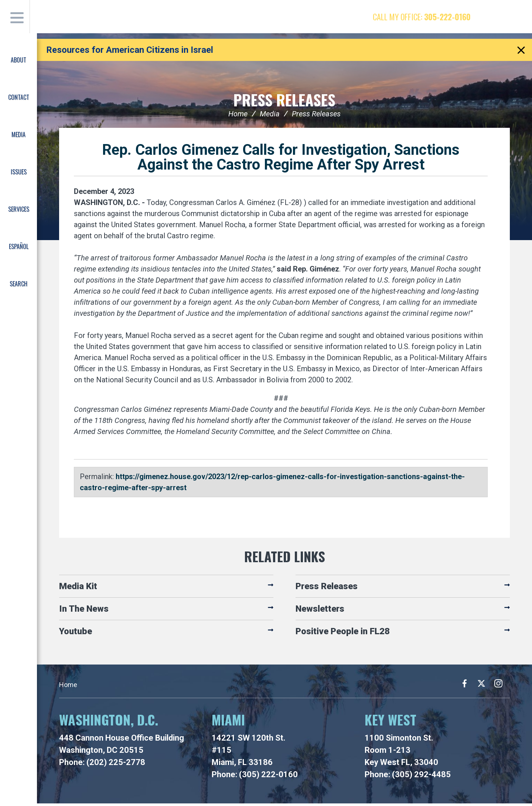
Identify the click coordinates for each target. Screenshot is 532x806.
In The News (84, 611)
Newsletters (320, 611)
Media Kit (78, 589)
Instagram (515, 17)
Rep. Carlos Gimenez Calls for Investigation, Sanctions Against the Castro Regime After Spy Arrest (281, 160)
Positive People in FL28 (343, 634)
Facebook (486, 17)
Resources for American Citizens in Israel (130, 50)
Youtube (76, 634)
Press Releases (285, 101)
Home (238, 116)
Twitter (500, 17)
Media (270, 116)
